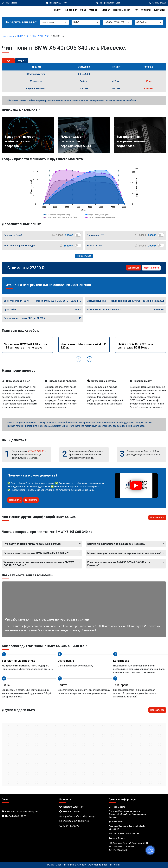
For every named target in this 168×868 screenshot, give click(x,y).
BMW (20, 36)
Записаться (134, 268)
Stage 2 (22, 61)
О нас (83, 10)
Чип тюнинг (71, 10)
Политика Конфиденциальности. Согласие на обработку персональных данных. (127, 814)
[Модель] (118, 22)
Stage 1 (8, 61)
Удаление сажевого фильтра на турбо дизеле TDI (127, 827)
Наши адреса (11, 3)
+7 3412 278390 (36, 451)
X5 (27, 36)
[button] (90, 359)
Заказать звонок (117, 838)
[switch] (78, 235)
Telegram (31, 500)
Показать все (84, 256)
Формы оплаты (116, 822)
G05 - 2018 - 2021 (41, 36)
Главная (106, 10)
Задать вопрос (151, 268)
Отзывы (94, 10)
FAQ (136, 10)
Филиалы (146, 10)
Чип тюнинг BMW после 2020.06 (124, 834)
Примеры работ (122, 10)
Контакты (160, 10)
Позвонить (15, 500)
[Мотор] (149, 22)
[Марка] (86, 22)
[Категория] (54, 22)
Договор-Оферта (117, 807)
